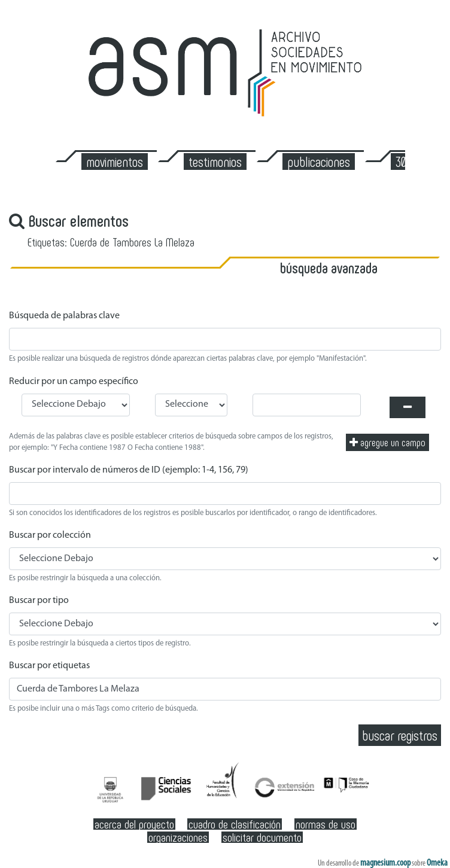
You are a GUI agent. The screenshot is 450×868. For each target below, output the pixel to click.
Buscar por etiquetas (49, 666)
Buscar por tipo (39, 601)
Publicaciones (319, 162)
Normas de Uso (326, 824)
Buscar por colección (50, 535)
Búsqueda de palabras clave (64, 316)
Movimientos (115, 162)
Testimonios (215, 162)
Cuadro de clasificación (235, 824)
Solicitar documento (262, 837)
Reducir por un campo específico (74, 382)
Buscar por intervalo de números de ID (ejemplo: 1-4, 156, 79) (129, 470)
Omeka (437, 863)
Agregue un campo (387, 442)
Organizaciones (178, 837)
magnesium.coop (385, 863)
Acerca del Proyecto (134, 824)
